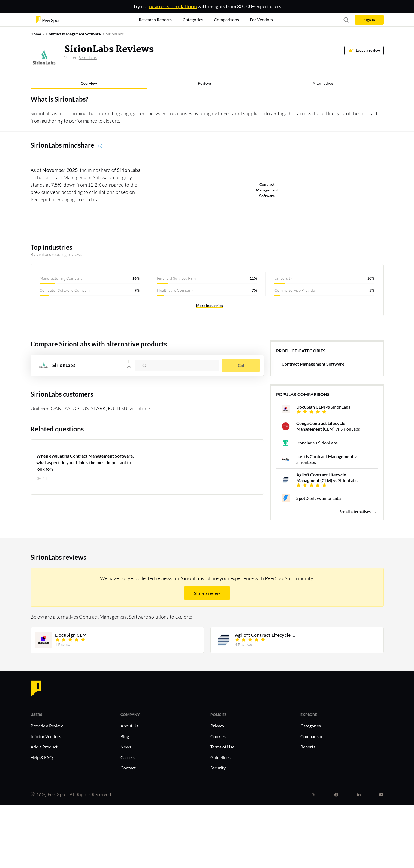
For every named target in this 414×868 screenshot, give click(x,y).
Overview (89, 83)
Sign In (369, 20)
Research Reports (155, 19)
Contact (128, 768)
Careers (128, 757)
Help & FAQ (42, 757)
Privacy (217, 726)
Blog (125, 736)
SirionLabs (88, 58)
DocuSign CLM (71, 635)
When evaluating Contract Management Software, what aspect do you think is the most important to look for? (85, 462)
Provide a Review (47, 726)
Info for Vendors (46, 736)
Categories (311, 726)
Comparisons (313, 736)
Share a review (207, 593)
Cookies (218, 736)
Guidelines (220, 757)
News (126, 747)
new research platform (173, 6)
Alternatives (323, 83)
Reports (308, 747)
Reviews (205, 83)
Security (218, 768)
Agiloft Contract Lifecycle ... (265, 635)
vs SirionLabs (323, 407)
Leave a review (364, 50)
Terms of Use (222, 747)
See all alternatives (355, 512)
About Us (129, 726)
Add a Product (44, 747)
